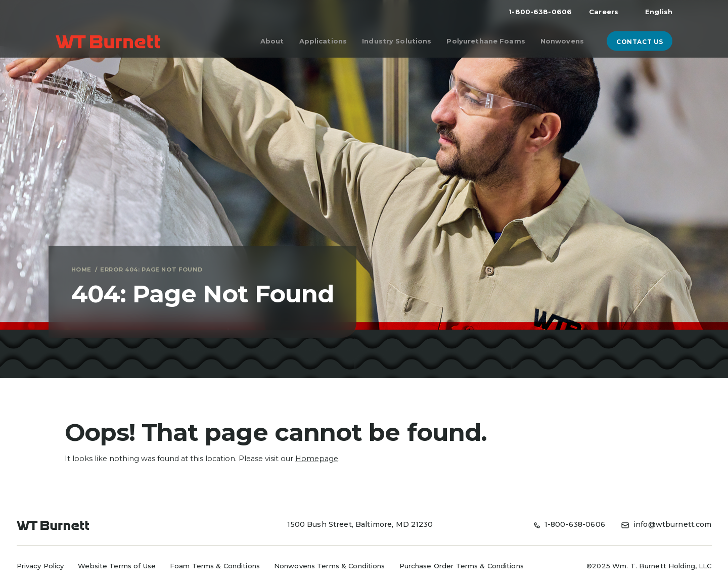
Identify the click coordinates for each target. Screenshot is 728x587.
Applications (323, 41)
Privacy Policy (40, 566)
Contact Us (643, 41)
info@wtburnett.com (667, 524)
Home (82, 269)
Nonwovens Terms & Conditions (330, 566)
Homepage (317, 459)
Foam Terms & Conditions (215, 566)
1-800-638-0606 (540, 12)
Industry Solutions (397, 41)
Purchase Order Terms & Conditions (462, 566)
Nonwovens (562, 41)
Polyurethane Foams (486, 41)
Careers (604, 12)
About (272, 41)
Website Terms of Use (117, 566)
